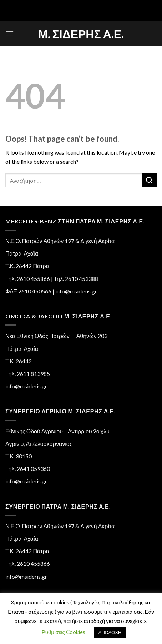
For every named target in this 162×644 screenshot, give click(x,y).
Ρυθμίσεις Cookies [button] (64, 632)
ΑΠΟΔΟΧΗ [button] (110, 632)
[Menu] (10, 34)
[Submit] (150, 180)
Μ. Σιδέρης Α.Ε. (81, 34)
